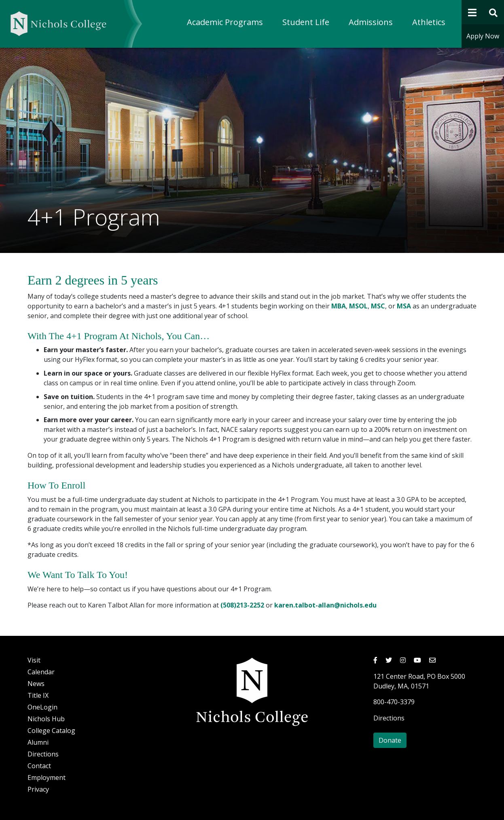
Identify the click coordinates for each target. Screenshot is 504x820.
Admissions (371, 22)
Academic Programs (225, 22)
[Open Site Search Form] (494, 12)
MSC (378, 306)
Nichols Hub (46, 719)
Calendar (41, 672)
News (36, 684)
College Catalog (51, 731)
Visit (34, 660)
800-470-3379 (394, 702)
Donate (390, 740)
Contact (39, 766)
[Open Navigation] (472, 12)
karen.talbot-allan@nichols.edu (325, 605)
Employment (47, 778)
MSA (404, 306)
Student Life (306, 22)
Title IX (38, 695)
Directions (43, 754)
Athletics (429, 22)
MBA (339, 306)
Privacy (38, 789)
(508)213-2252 (242, 605)
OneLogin (42, 707)
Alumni (38, 742)
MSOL (358, 306)
